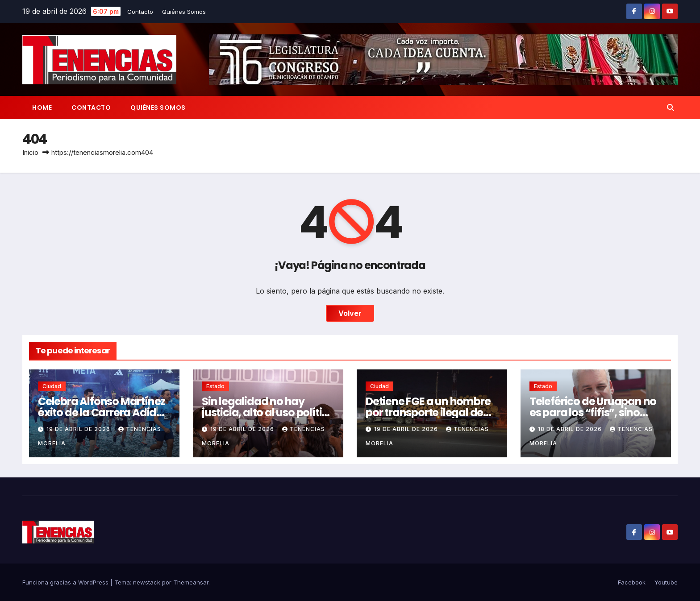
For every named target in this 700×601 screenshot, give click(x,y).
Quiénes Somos (184, 12)
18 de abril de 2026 (571, 429)
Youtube (666, 582)
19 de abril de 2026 (79, 429)
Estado (215, 386)
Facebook (632, 582)
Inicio (30, 152)
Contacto (140, 12)
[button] (671, 108)
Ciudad (52, 386)
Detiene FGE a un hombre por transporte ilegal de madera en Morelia (428, 412)
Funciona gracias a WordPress (66, 582)
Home (42, 108)
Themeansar (191, 582)
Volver (350, 313)
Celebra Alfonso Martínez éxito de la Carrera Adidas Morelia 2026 (103, 412)
